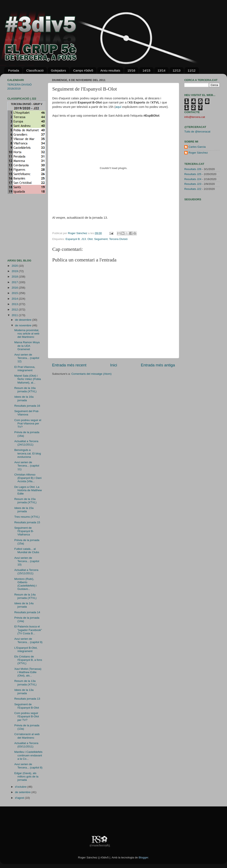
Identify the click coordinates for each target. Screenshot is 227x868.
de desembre (24, 320)
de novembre (24, 325)
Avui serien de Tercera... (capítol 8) (28, 766)
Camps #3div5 (83, 70)
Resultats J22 (193, 189)
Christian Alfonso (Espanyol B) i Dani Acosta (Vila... (28, 478)
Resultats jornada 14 (27, 612)
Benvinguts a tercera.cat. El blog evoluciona (28, 453)
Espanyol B (73, 239)
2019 (15, 271)
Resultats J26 (193, 169)
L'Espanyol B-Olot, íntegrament (26, 649)
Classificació (35, 70)
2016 (15, 288)
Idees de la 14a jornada (24, 605)
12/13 (177, 70)
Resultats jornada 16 (27, 406)
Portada (14, 70)
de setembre (23, 792)
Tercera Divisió (118, 239)
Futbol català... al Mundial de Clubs (27, 551)
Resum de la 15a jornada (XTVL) (26, 501)
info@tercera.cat (195, 117)
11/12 (192, 70)
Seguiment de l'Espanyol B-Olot (27, 706)
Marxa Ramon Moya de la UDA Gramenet (27, 346)
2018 (15, 277)
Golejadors (58, 70)
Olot (90, 239)
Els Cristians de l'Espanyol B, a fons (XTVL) (28, 660)
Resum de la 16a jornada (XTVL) (26, 390)
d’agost (20, 798)
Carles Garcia (197, 147)
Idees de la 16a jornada (24, 398)
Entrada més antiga (158, 365)
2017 (15, 282)
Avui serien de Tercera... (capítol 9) (28, 640)
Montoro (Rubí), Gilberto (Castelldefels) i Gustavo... (26, 584)
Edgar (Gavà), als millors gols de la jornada (26, 777)
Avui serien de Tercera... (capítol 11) (27, 466)
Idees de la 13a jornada (24, 692)
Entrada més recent (69, 365)
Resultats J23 (193, 184)
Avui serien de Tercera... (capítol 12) (27, 358)
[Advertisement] (20, 226)
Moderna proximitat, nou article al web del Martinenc (27, 334)
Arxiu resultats (110, 70)
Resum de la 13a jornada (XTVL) (26, 683)
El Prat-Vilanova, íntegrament (25, 369)
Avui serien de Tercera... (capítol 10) (27, 561)
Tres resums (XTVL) (27, 517)
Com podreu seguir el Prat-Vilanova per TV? (28, 423)
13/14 (161, 70)
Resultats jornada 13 (27, 699)
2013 (15, 304)
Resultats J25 (193, 174)
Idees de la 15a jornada (24, 510)
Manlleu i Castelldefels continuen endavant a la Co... (28, 755)
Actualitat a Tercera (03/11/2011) (26, 745)
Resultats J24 (193, 179)
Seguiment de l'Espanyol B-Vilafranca (24, 531)
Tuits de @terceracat (197, 132)
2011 (15, 315)
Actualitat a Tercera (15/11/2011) (26, 572)
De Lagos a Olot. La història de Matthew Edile (28, 490)
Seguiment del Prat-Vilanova (27, 413)
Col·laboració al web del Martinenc (27, 736)
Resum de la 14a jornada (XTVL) (26, 596)
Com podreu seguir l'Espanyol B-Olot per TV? (27, 716)
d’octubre (21, 787)
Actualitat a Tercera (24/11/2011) (26, 443)
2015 (15, 293)
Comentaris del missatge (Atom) (92, 374)
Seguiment (101, 239)
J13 (84, 239)
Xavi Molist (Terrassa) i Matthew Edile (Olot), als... (28, 672)
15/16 (131, 70)
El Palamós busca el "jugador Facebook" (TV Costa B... (28, 630)
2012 (15, 310)
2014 (15, 299)
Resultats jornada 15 (27, 522)
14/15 (146, 70)
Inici (114, 365)
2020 (15, 266)
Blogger (143, 857)
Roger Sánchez (78, 233)
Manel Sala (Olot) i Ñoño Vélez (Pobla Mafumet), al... (28, 379)
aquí (118, 107)
